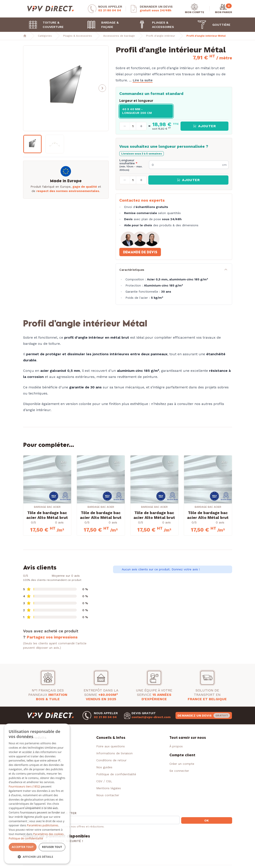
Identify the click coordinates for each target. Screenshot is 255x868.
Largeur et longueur (136, 101)
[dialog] (37, 794)
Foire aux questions (111, 746)
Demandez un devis (204, 715)
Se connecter (179, 771)
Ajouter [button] (204, 126)
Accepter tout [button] (23, 847)
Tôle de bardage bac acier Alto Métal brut (47, 515)
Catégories (45, 36)
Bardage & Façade (101, 25)
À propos (176, 746)
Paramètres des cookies (49, 834)
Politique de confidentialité (116, 774)
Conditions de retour (111, 760)
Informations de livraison (114, 753)
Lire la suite (143, 80)
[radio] (146, 111)
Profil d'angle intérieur (161, 36)
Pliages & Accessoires (154, 25)
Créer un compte (182, 764)
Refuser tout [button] (52, 847)
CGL (109, 781)
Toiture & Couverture (44, 25)
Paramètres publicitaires (43, 825)
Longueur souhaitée (131, 165)
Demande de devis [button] (140, 252)
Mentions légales (109, 788)
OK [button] (207, 820)
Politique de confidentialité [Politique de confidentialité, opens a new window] (26, 838)
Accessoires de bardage (119, 36)
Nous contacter (108, 795)
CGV (99, 781)
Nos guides (104, 767)
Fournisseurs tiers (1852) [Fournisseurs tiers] (24, 787)
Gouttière (212, 25)
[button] (102, 88)
